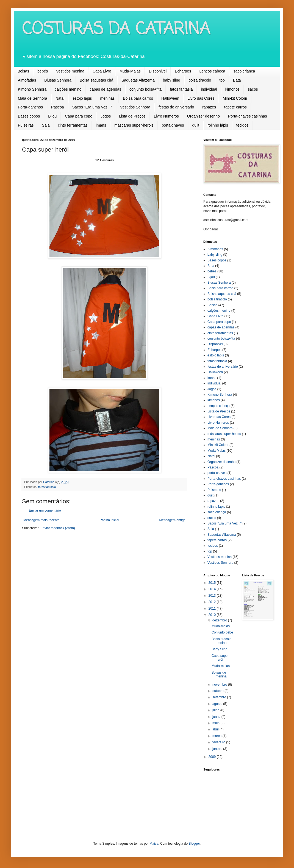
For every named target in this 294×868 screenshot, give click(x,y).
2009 (213, 757)
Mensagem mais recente (41, 520)
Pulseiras (26, 125)
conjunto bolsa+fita (145, 89)
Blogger (194, 844)
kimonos (232, 89)
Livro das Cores (201, 98)
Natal (60, 98)
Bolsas (23, 71)
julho (216, 710)
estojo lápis (82, 98)
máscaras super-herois (134, 125)
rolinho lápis (218, 125)
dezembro (220, 620)
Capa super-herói (221, 658)
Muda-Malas (130, 71)
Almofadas (27, 80)
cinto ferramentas (73, 125)
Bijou (52, 116)
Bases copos (29, 116)
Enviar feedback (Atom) (58, 528)
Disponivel (158, 71)
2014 (213, 589)
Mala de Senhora (33, 98)
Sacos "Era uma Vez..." (92, 107)
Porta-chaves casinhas (248, 116)
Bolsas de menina (219, 674)
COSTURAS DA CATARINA (116, 30)
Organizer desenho (203, 116)
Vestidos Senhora (135, 107)
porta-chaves (173, 125)
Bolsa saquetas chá (96, 80)
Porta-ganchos (30, 107)
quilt (196, 125)
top (222, 80)
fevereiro (219, 742)
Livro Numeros (166, 116)
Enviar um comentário (45, 510)
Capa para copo (79, 116)
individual (209, 89)
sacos (253, 89)
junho (217, 717)
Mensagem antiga (172, 520)
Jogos (106, 116)
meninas (107, 98)
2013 (213, 596)
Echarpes (183, 71)
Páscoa (58, 107)
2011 (213, 609)
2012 (213, 602)
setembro (220, 697)
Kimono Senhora (32, 89)
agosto (218, 704)
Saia (46, 125)
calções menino (68, 89)
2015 (213, 583)
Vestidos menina (70, 71)
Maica (154, 844)
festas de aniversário (176, 107)
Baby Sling (219, 649)
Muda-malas (221, 626)
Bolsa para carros (138, 98)
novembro (220, 685)
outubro (218, 691)
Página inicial (109, 520)
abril (216, 729)
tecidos (242, 125)
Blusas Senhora (58, 80)
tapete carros (235, 107)
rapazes (209, 107)
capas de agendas (106, 89)
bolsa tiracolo (200, 80)
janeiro (218, 749)
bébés (43, 71)
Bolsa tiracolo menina (221, 641)
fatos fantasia (181, 89)
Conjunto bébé (222, 632)
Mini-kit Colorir (235, 98)
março (217, 736)
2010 (213, 615)
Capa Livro (102, 71)
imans (101, 125)
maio (216, 723)
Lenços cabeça (212, 71)
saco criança (244, 71)
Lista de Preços (132, 116)
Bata (237, 80)
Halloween (170, 98)
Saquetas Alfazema (138, 80)
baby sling (172, 80)
